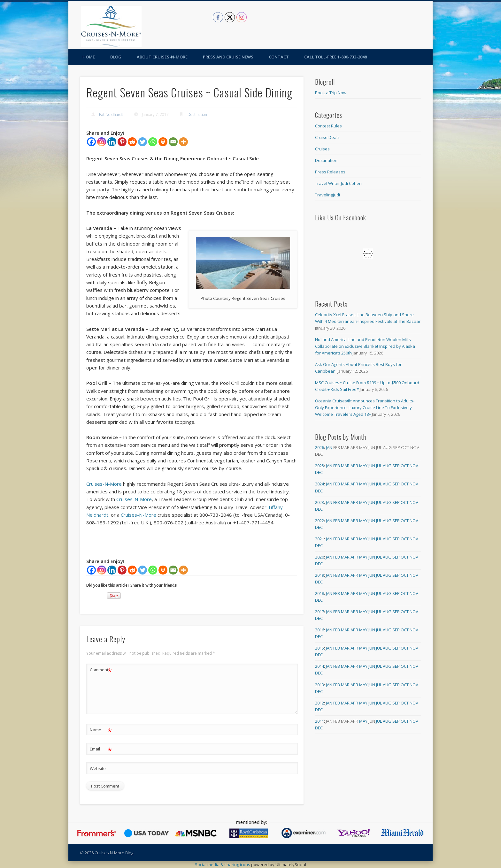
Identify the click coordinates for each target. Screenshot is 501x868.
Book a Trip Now (331, 93)
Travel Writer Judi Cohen (338, 183)
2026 (320, 447)
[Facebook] (91, 142)
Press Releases (330, 172)
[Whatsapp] (153, 142)
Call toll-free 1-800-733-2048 (335, 57)
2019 (320, 575)
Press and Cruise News (228, 57)
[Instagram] (102, 142)
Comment (101, 670)
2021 (320, 539)
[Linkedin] (112, 142)
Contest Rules (328, 126)
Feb (337, 466)
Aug (387, 466)
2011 (320, 721)
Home (89, 57)
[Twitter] (143, 142)
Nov (414, 466)
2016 (320, 630)
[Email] (173, 142)
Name (101, 730)
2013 (320, 685)
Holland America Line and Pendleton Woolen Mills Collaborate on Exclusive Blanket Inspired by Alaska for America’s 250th (365, 346)
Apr (354, 466)
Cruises (322, 149)
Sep (396, 466)
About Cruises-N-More (162, 57)
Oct (405, 466)
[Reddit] (132, 142)
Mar (345, 466)
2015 (320, 648)
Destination (197, 114)
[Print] (163, 142)
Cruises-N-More (104, 484)
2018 (320, 593)
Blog (116, 57)
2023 (320, 502)
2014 (320, 666)
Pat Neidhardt (111, 114)
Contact (279, 57)
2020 (320, 557)
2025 (320, 466)
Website (98, 768)
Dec (319, 472)
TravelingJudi (328, 195)
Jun (372, 466)
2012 (320, 703)
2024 (320, 484)
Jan (329, 447)
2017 (320, 612)
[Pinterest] (122, 142)
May (363, 466)
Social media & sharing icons (223, 864)
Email (101, 749)
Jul (379, 466)
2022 (320, 521)
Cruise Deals (327, 137)
